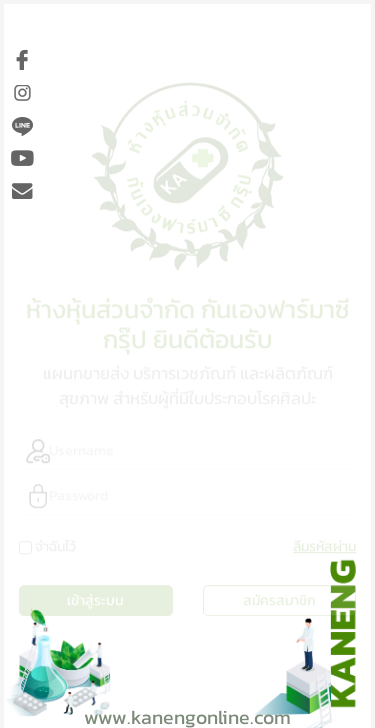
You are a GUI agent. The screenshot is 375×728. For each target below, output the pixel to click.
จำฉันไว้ (55, 543)
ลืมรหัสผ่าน (324, 543)
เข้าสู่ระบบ (95, 597)
